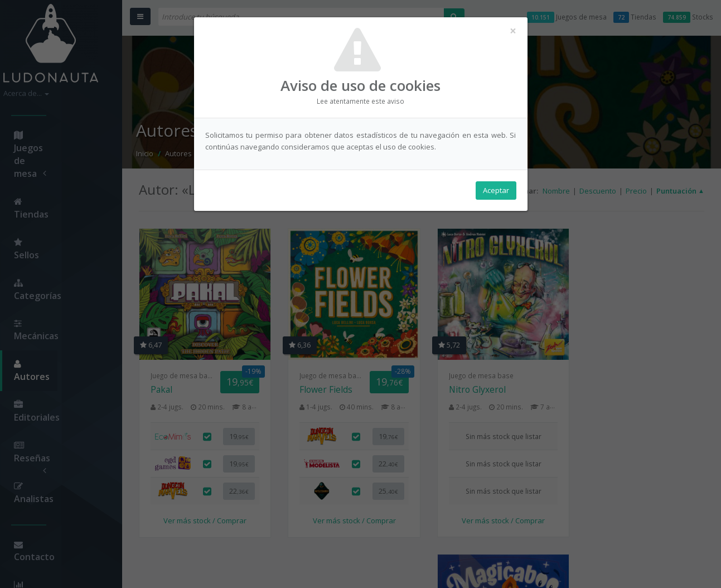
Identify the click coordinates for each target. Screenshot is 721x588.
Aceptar (496, 190)
